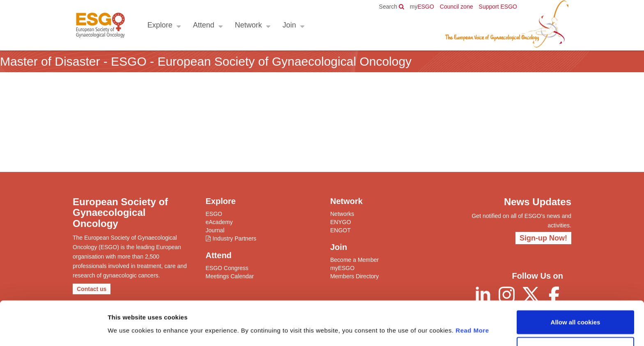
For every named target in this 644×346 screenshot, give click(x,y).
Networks (342, 214)
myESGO (342, 268)
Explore (160, 25)
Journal (215, 230)
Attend (203, 25)
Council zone (457, 7)
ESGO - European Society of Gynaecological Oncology (100, 25)
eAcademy (219, 222)
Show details (431, 330)
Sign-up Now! (543, 238)
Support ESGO (498, 7)
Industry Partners (235, 238)
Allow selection (575, 322)
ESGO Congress (227, 268)
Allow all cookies (576, 295)
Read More (472, 303)
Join (289, 25)
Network (248, 25)
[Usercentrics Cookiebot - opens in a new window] (53, 330)
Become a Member (354, 260)
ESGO (422, 7)
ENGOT (340, 230)
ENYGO (341, 222)
